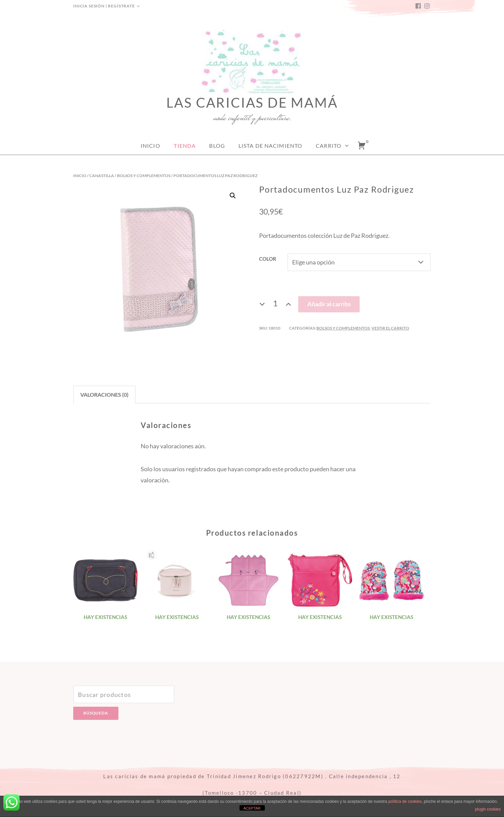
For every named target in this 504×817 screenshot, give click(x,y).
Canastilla (102, 176)
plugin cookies (488, 809)
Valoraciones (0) (104, 395)
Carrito (329, 146)
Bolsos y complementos (144, 176)
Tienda (185, 146)
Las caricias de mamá (252, 103)
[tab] (104, 395)
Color (268, 259)
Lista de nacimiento (270, 146)
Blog (217, 146)
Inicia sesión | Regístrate (104, 6)
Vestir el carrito (390, 328)
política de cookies (405, 801)
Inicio (150, 146)
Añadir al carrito (329, 304)
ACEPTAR (252, 808)
